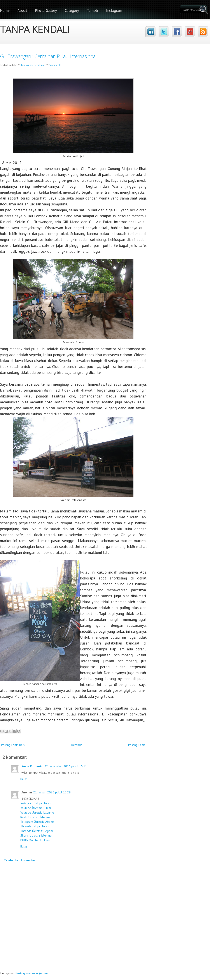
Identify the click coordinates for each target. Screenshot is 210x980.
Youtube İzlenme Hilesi (36, 808)
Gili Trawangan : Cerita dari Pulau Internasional (48, 56)
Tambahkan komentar (19, 860)
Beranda (77, 745)
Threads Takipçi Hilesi (35, 826)
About (22, 11)
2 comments (55, 65)
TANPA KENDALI (35, 28)
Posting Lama (137, 745)
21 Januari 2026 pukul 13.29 (52, 792)
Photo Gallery (46, 11)
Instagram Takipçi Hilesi (36, 803)
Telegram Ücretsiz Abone (37, 822)
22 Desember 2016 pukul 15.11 (66, 766)
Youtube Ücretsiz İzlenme (37, 812)
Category (72, 11)
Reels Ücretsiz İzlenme (35, 817)
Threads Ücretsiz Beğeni (37, 831)
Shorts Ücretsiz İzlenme (36, 835)
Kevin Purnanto (32, 766)
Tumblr (93, 11)
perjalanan (40, 65)
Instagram (114, 11)
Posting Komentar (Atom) (32, 973)
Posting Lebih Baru (13, 745)
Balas (24, 779)
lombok (29, 65)
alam (23, 65)
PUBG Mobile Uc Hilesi (35, 840)
